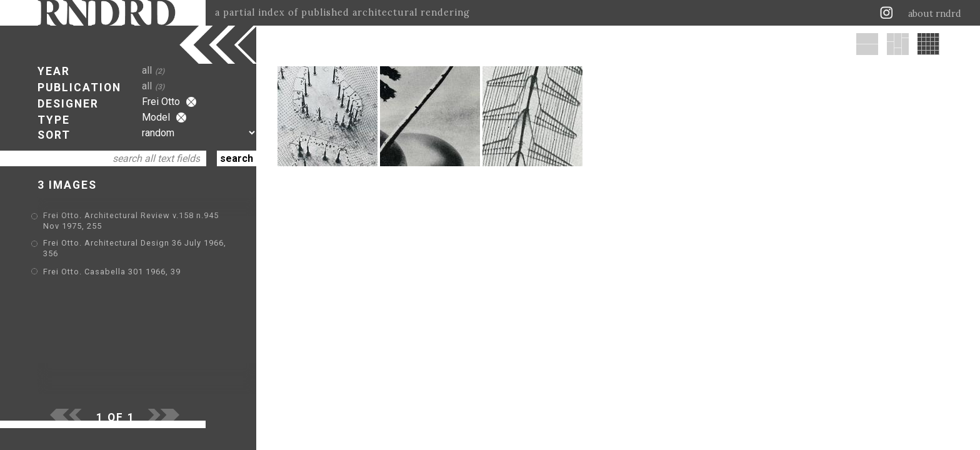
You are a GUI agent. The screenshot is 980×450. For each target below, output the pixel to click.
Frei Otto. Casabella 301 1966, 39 (112, 272)
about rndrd (935, 14)
